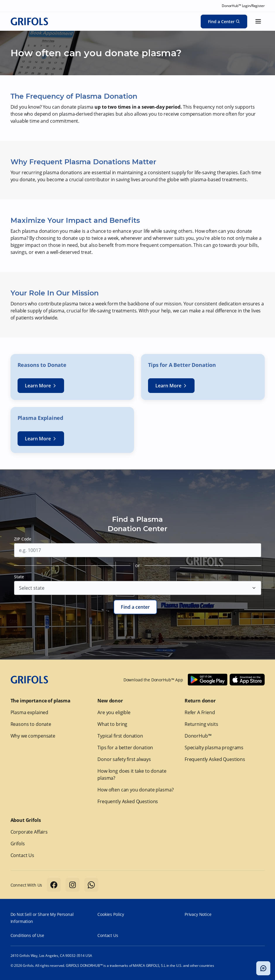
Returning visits (201, 724)
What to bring (112, 724)
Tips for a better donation (125, 748)
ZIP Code (23, 539)
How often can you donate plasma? (135, 790)
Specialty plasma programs (214, 748)
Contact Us (23, 855)
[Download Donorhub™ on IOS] (247, 680)
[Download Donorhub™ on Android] (208, 680)
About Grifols (26, 820)
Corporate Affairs (29, 832)
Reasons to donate (31, 724)
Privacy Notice (198, 914)
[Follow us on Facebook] (54, 885)
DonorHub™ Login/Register (243, 6)
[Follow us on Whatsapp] (91, 885)
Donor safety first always (124, 759)
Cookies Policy (111, 914)
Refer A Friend (200, 712)
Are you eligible (114, 712)
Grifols (18, 844)
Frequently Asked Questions (128, 801)
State (19, 577)
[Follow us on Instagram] (73, 885)
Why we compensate (33, 736)
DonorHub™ (198, 736)
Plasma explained (30, 712)
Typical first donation (120, 736)
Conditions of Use (27, 935)
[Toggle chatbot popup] (263, 968)
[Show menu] (258, 21)
